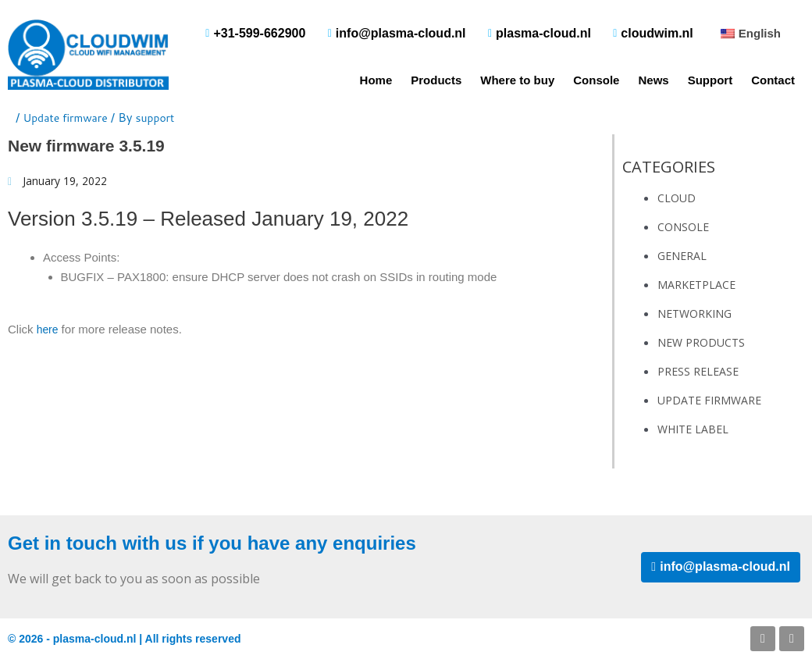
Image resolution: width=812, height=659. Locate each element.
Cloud (677, 198)
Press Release (698, 371)
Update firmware (68, 118)
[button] (749, 34)
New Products (701, 342)
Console (596, 80)
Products (436, 80)
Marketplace (696, 285)
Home (376, 80)
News (653, 80)
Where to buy (517, 80)
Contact (773, 80)
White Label (693, 429)
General (682, 256)
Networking (694, 313)
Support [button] (710, 80)
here (48, 331)
